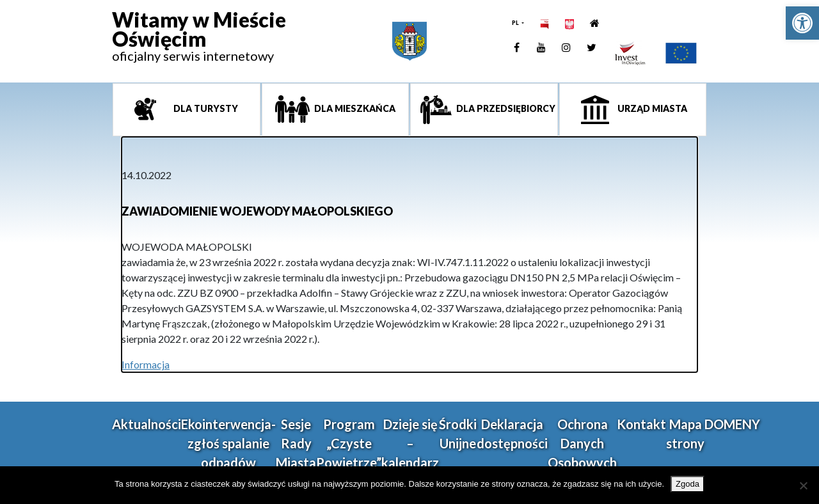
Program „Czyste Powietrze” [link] (349, 443)
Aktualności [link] (147, 424)
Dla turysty (205, 108)
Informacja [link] (146, 364)
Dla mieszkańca (354, 108)
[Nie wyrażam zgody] (803, 485)
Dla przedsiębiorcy (505, 108)
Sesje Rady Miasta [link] (296, 443)
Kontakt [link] (641, 424)
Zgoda (688, 484)
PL (516, 23)
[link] (802, 23)
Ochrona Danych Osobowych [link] (582, 443)
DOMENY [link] (732, 424)
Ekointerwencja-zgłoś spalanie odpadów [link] (228, 443)
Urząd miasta (651, 108)
